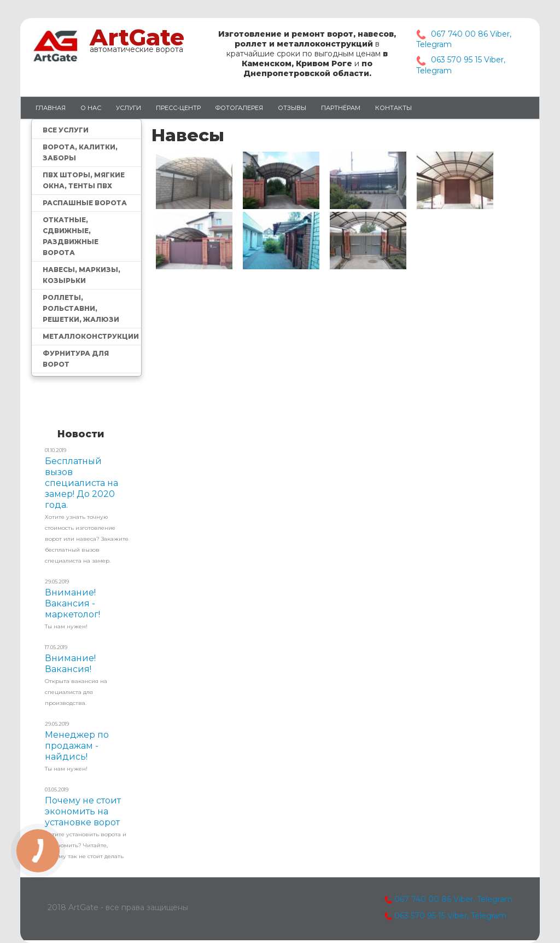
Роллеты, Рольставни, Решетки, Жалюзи (81, 308)
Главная (51, 108)
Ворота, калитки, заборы (80, 152)
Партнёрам (341, 108)
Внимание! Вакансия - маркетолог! (72, 603)
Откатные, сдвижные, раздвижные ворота (71, 236)
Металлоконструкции (91, 336)
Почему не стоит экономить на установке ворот (83, 811)
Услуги (129, 108)
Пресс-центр (178, 108)
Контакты (393, 108)
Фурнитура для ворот (76, 359)
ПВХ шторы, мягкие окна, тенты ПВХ (84, 180)
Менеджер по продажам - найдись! (77, 746)
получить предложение (86, 407)
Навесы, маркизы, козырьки (81, 275)
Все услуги (66, 130)
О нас (91, 108)
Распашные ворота (85, 203)
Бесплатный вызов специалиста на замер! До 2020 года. (81, 483)
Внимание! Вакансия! (70, 664)
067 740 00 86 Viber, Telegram (448, 899)
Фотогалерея (239, 108)
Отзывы (292, 108)
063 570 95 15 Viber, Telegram (450, 916)
